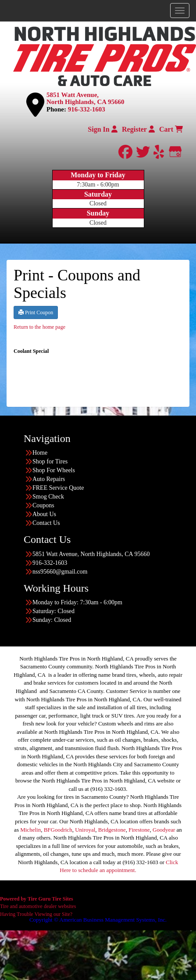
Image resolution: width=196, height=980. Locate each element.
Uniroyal (85, 830)
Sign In (102, 129)
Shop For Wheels (54, 470)
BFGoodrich (58, 830)
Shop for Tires (50, 461)
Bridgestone (112, 830)
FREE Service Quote (58, 488)
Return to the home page (39, 327)
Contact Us (46, 523)
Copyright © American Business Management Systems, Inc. (98, 920)
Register (138, 129)
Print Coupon (36, 312)
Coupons (43, 505)
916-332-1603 (87, 109)
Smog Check (48, 497)
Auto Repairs (49, 479)
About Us (44, 514)
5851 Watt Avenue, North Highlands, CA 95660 (86, 99)
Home (40, 453)
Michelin (30, 830)
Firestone (139, 830)
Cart (171, 129)
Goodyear (164, 830)
